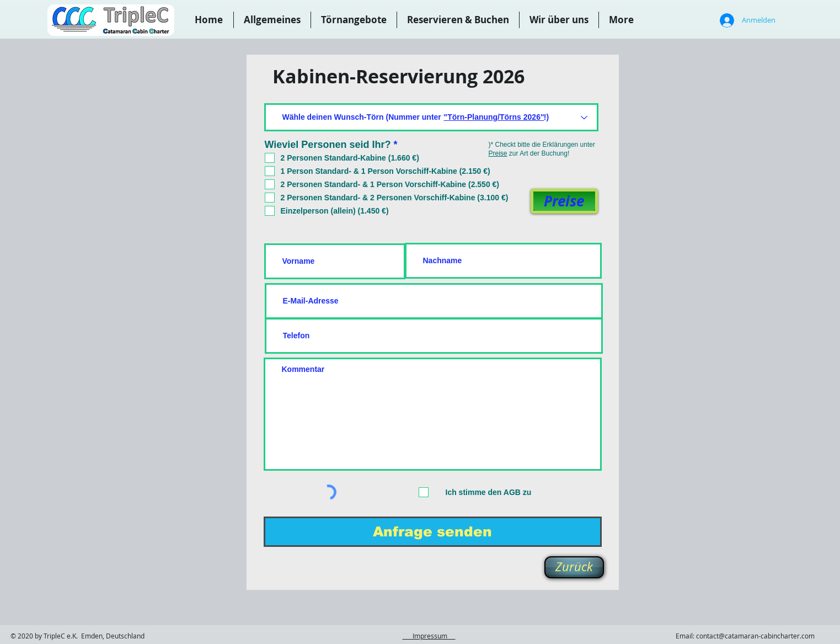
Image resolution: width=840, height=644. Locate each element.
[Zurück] (574, 567)
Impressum (429, 636)
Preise (498, 153)
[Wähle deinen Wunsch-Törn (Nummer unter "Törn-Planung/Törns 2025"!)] (431, 117)
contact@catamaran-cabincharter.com (755, 636)
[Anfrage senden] (433, 532)
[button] (458, 20)
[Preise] (564, 201)
